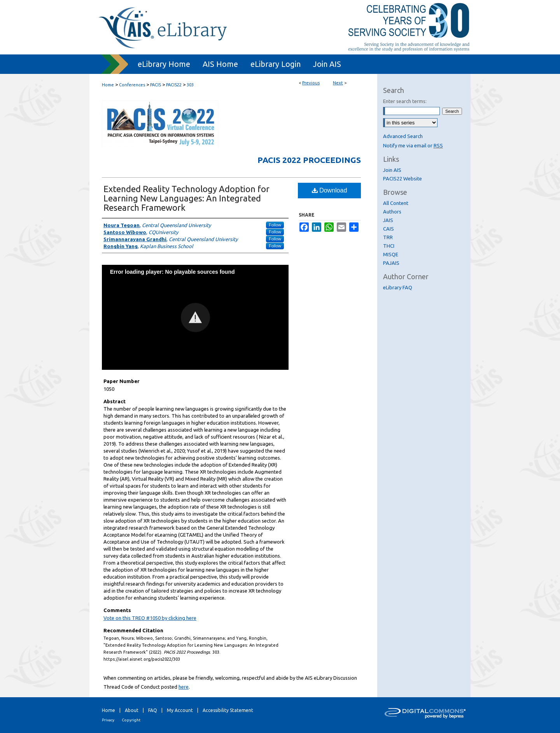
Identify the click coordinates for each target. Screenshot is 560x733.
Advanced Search (403, 136)
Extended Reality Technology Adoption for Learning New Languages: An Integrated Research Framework (186, 198)
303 (190, 85)
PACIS (156, 85)
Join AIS (392, 170)
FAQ (153, 710)
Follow (275, 225)
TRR (388, 237)
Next (338, 83)
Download (330, 190)
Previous (311, 83)
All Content (396, 203)
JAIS (388, 220)
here (184, 687)
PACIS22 (174, 85)
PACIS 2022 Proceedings (309, 160)
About (132, 710)
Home (108, 85)
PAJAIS (391, 263)
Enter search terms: (405, 101)
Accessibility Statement (228, 710)
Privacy (108, 720)
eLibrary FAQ (398, 287)
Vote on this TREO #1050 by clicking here (150, 618)
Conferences (132, 85)
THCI (389, 246)
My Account (180, 710)
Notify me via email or (413, 145)
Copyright (131, 720)
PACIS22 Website (402, 178)
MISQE (391, 254)
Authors (392, 212)
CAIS (388, 229)
